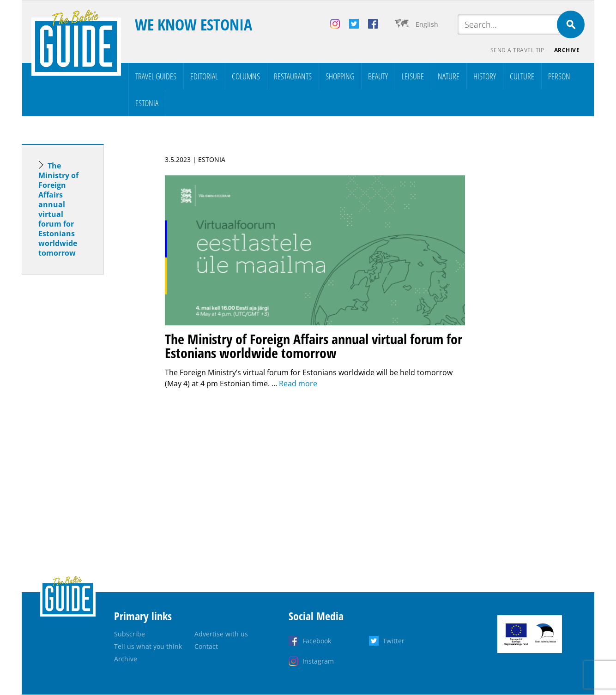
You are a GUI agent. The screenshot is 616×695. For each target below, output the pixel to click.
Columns (246, 77)
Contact (206, 647)
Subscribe (130, 634)
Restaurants (293, 77)
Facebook (317, 641)
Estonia (147, 103)
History (485, 77)
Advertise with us (221, 634)
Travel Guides (156, 77)
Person (559, 77)
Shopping (340, 77)
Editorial (204, 77)
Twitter (394, 641)
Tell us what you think (148, 647)
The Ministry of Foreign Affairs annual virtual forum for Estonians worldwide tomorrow (58, 210)
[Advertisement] (79, 427)
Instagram (318, 662)
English (427, 24)
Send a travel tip (516, 51)
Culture (522, 77)
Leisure (413, 77)
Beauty (378, 77)
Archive (567, 51)
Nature (449, 77)
